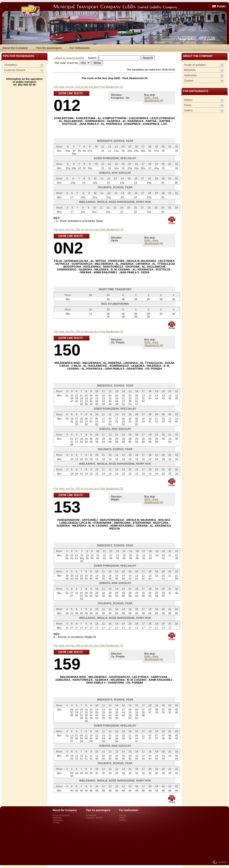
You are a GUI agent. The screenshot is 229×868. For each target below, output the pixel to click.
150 (67, 350)
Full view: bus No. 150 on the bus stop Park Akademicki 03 (88, 331)
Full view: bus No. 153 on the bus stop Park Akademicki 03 (88, 488)
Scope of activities (195, 65)
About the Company (16, 48)
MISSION (190, 70)
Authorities (190, 75)
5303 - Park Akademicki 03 (154, 99)
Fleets (188, 105)
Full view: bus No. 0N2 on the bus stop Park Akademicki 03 (89, 229)
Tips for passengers (49, 48)
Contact (189, 81)
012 (67, 105)
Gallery (188, 110)
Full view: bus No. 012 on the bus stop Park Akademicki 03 (88, 87)
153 (67, 507)
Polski (221, 6)
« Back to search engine (69, 58)
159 (67, 664)
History (188, 100)
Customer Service (15, 70)
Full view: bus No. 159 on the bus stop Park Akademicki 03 (88, 645)
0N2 (68, 248)
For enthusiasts (81, 48)
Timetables (10, 65)
